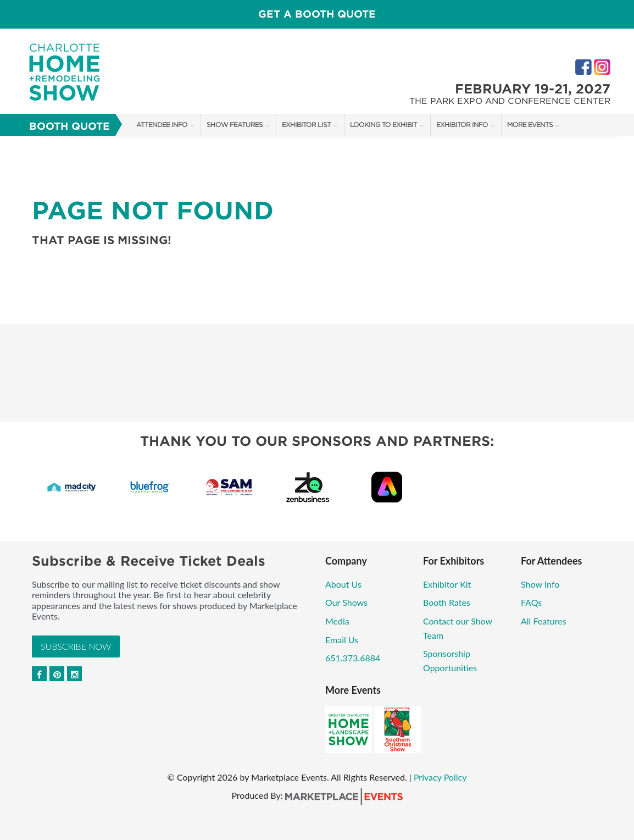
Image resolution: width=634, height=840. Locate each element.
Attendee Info (162, 125)
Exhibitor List (306, 125)
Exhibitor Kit (447, 584)
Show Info (540, 584)
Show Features (235, 125)
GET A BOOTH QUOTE (317, 14)
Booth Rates (447, 602)
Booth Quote (69, 126)
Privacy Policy (440, 777)
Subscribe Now (76, 646)
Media (337, 621)
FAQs (531, 602)
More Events (530, 125)
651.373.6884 (353, 658)
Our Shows (346, 602)
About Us (343, 584)
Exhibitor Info (462, 125)
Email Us (342, 640)
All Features (544, 621)
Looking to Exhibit (383, 125)
